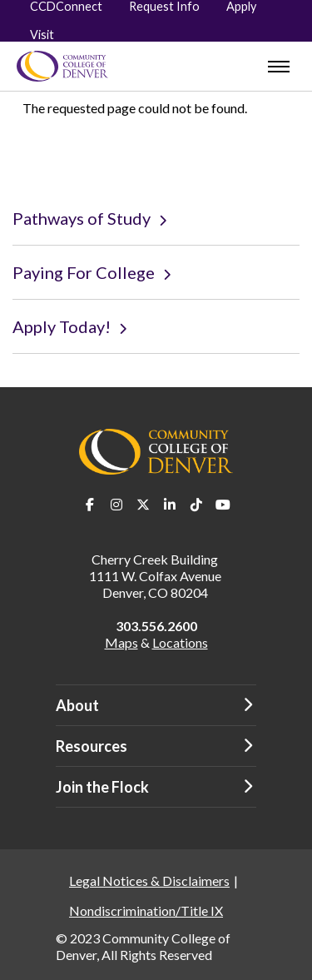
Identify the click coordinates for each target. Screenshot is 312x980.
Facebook (90, 505)
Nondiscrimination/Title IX (146, 910)
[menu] (279, 67)
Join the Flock (102, 787)
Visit (42, 35)
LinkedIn (170, 505)
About (77, 705)
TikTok (196, 505)
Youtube (223, 505)
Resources (92, 746)
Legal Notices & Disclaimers (149, 881)
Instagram (116, 505)
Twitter (143, 505)
